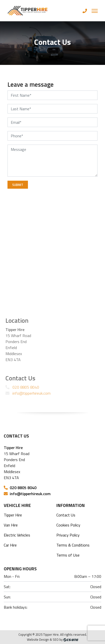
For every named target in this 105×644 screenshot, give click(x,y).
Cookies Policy (68, 525)
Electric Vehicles (17, 535)
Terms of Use (68, 555)
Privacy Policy (68, 535)
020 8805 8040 (23, 387)
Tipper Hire (13, 515)
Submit (18, 185)
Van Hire (11, 525)
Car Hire (10, 545)
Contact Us (66, 515)
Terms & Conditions (73, 545)
